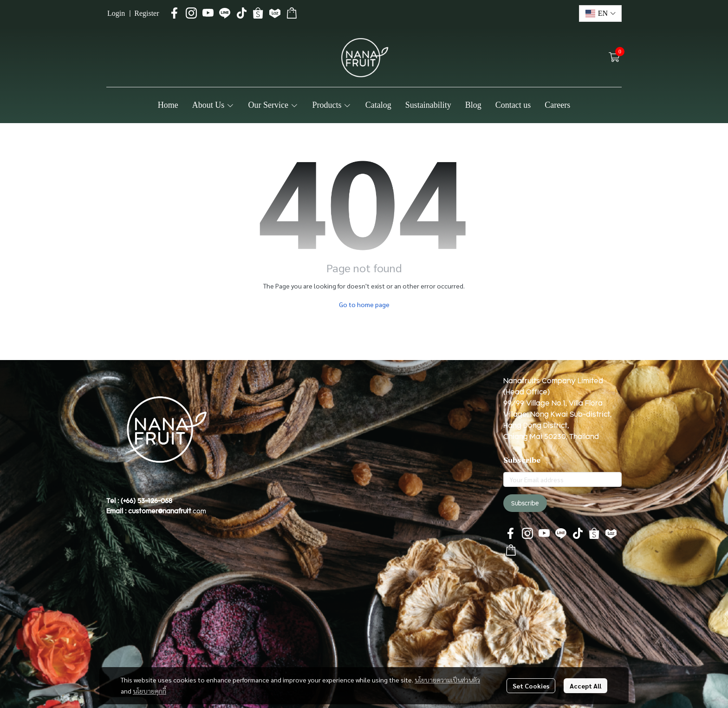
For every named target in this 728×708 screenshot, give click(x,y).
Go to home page (364, 304)
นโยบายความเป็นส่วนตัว (447, 680)
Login (116, 13)
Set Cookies (531, 686)
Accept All (585, 686)
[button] (600, 13)
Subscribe (525, 503)
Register (146, 13)
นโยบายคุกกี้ (149, 691)
